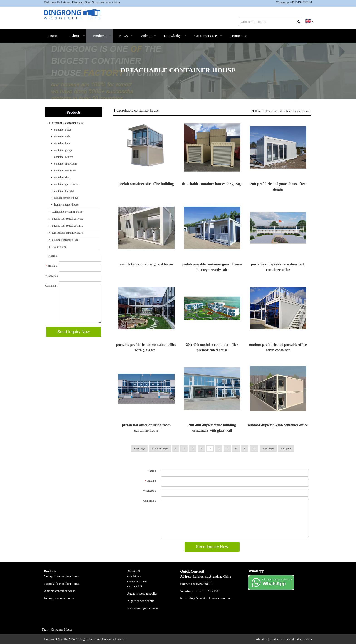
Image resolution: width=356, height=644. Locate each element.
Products (99, 38)
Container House (62, 630)
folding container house (59, 598)
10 (254, 448)
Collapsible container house (62, 576)
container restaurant (65, 171)
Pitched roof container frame (68, 226)
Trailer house (59, 247)
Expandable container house (67, 233)
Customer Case (137, 581)
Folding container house (65, 240)
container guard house (66, 184)
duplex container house (67, 198)
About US (134, 571)
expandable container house (62, 584)
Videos (145, 38)
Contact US (135, 586)
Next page (268, 448)
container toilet (62, 136)
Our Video (134, 576)
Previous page (160, 448)
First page (140, 448)
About (75, 38)
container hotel (62, 143)
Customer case (205, 38)
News (123, 38)
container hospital (64, 191)
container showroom (65, 164)
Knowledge (172, 38)
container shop (62, 177)
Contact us (238, 36)
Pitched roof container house (68, 219)
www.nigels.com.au (146, 608)
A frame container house (60, 591)
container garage (63, 150)
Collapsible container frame (67, 212)
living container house (66, 205)
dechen (307, 639)
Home (53, 36)
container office (63, 130)
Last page (286, 448)
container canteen (64, 157)
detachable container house (295, 111)
